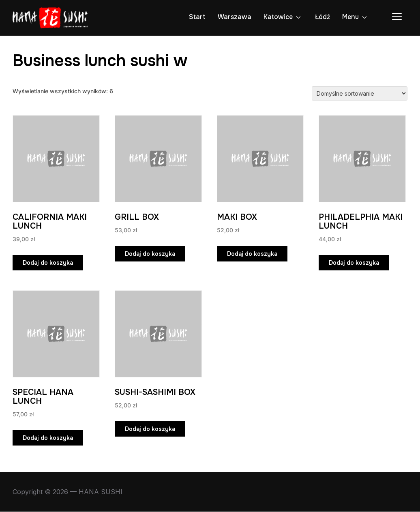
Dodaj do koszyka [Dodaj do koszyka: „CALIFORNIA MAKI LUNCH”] (48, 263)
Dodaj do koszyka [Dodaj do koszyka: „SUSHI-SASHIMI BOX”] (150, 429)
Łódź (322, 17)
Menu (350, 17)
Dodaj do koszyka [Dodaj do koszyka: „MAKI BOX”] (252, 254)
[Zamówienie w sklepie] (360, 93)
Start (197, 17)
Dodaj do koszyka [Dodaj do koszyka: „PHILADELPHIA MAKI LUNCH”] (354, 263)
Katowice (278, 17)
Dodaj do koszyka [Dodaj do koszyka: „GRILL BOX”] (150, 254)
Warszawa (235, 17)
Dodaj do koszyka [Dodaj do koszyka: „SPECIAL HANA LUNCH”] (48, 438)
